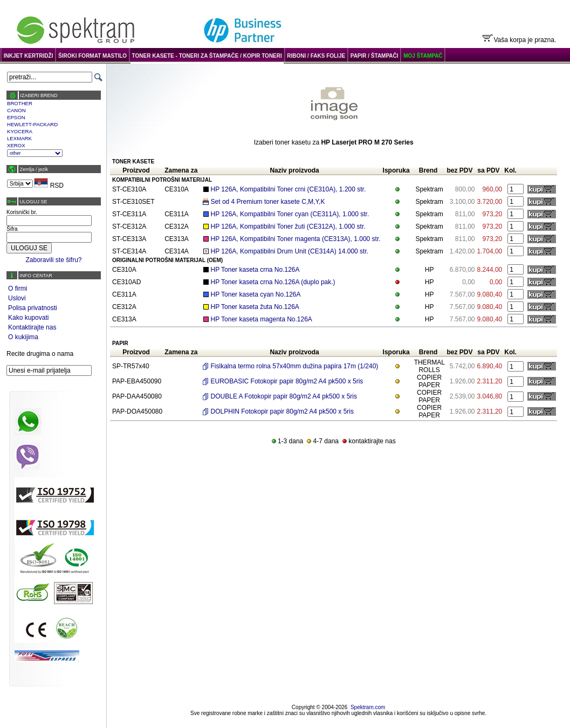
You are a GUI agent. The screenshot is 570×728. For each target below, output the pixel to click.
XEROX (16, 145)
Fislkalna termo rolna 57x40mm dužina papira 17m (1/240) (295, 366)
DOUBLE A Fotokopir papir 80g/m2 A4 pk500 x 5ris (284, 396)
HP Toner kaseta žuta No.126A (255, 307)
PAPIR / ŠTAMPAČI (375, 56)
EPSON (16, 117)
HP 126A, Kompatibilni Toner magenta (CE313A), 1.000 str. (296, 239)
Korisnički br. (22, 212)
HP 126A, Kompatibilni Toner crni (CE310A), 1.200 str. (289, 189)
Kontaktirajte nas (32, 327)
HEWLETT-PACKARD (32, 124)
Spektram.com (368, 707)
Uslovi (17, 298)
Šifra (12, 229)
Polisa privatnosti (33, 308)
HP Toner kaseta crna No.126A (255, 270)
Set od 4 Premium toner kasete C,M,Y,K (268, 202)
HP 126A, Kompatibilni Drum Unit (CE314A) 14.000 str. (290, 251)
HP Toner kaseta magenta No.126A (262, 319)
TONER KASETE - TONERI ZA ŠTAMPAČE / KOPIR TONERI (207, 56)
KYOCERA (20, 131)
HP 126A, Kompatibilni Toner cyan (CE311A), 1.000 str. (290, 214)
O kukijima (23, 337)
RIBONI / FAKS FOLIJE (316, 56)
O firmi (18, 289)
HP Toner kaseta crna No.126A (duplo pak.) (273, 282)
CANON (16, 110)
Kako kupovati (28, 318)
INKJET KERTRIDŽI (29, 56)
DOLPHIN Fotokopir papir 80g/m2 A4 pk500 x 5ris (282, 411)
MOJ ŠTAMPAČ (423, 56)
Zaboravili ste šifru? (53, 260)
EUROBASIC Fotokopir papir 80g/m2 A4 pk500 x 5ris (287, 381)
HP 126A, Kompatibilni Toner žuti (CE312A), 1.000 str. (288, 226)
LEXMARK (19, 138)
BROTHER (20, 103)
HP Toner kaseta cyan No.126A (256, 294)
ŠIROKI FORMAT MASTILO (92, 56)
